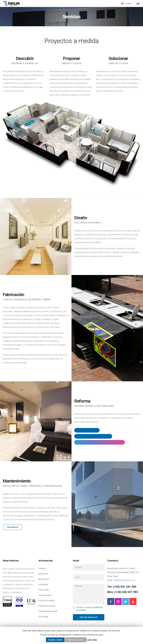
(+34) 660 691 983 (126, 592)
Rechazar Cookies (76, 640)
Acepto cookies (55, 640)
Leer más (92, 640)
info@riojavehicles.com (124, 580)
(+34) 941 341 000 (124, 586)
